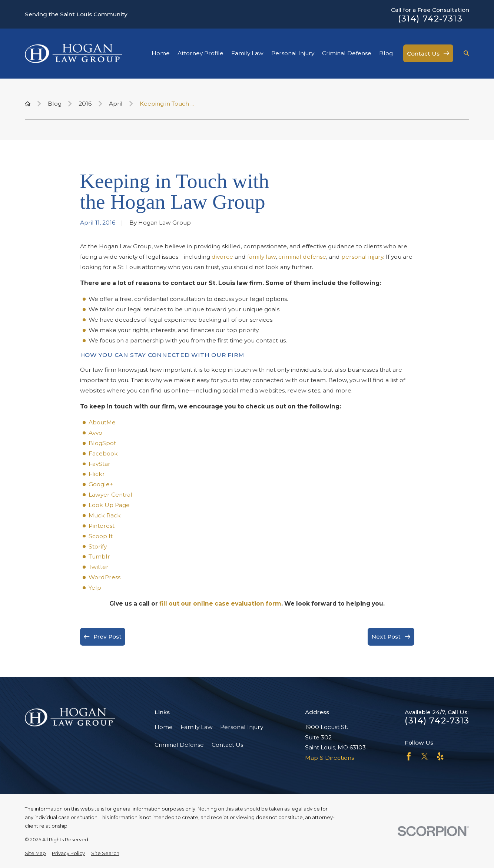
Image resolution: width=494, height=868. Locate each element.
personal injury (362, 257)
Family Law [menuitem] (247, 53)
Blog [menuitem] (386, 53)
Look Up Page (109, 505)
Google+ (101, 484)
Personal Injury (242, 727)
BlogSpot (102, 443)
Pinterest (102, 526)
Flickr (97, 474)
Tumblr (99, 556)
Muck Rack (105, 515)
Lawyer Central (110, 495)
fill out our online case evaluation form (220, 604)
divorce (222, 257)
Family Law (197, 727)
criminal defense (302, 257)
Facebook (103, 453)
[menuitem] (35, 853)
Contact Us (227, 745)
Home (164, 727)
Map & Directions (329, 758)
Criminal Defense (179, 745)
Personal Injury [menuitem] (293, 53)
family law (261, 257)
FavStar (100, 464)
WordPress (105, 577)
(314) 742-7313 (430, 19)
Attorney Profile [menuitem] (200, 53)
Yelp (95, 588)
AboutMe (102, 422)
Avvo (95, 433)
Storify (98, 546)
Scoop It (101, 536)
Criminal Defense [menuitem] (347, 53)
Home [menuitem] (161, 53)
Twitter (99, 567)
